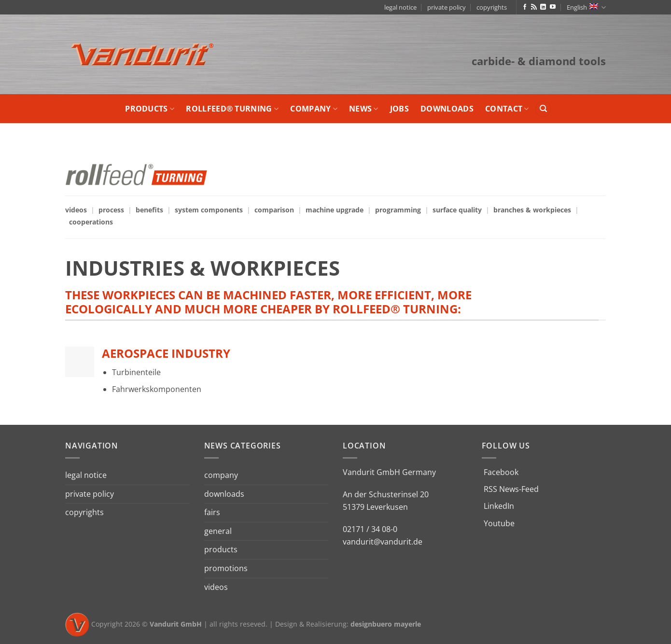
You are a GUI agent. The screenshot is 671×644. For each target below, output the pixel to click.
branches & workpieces (532, 210)
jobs (399, 109)
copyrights (492, 7)
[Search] (543, 109)
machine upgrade (335, 210)
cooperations (91, 222)
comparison (274, 210)
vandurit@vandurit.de (383, 542)
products (150, 109)
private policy (447, 7)
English (586, 7)
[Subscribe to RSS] (534, 7)
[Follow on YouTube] (553, 7)
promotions (226, 568)
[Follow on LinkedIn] (543, 7)
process (111, 210)
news (364, 109)
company (314, 109)
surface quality (457, 210)
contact (507, 109)
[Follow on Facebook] (525, 7)
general (218, 531)
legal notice (400, 7)
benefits (149, 210)
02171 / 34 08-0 (370, 529)
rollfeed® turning (232, 109)
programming (398, 210)
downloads (447, 109)
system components (209, 210)
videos (76, 210)
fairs (212, 512)
